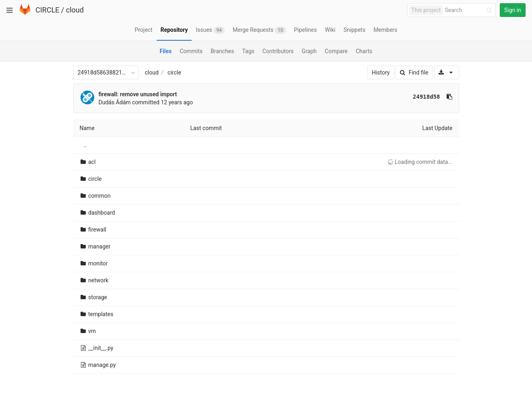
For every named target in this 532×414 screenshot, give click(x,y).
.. (85, 145)
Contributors (278, 51)
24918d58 (426, 97)
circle (174, 72)
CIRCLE (47, 10)
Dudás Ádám (115, 102)
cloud (75, 10)
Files (166, 51)
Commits (191, 51)
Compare (336, 51)
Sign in (513, 10)
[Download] (446, 72)
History (381, 72)
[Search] (470, 10)
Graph (309, 51)
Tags (248, 51)
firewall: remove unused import (138, 94)
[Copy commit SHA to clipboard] (449, 97)
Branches (222, 51)
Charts (364, 51)
